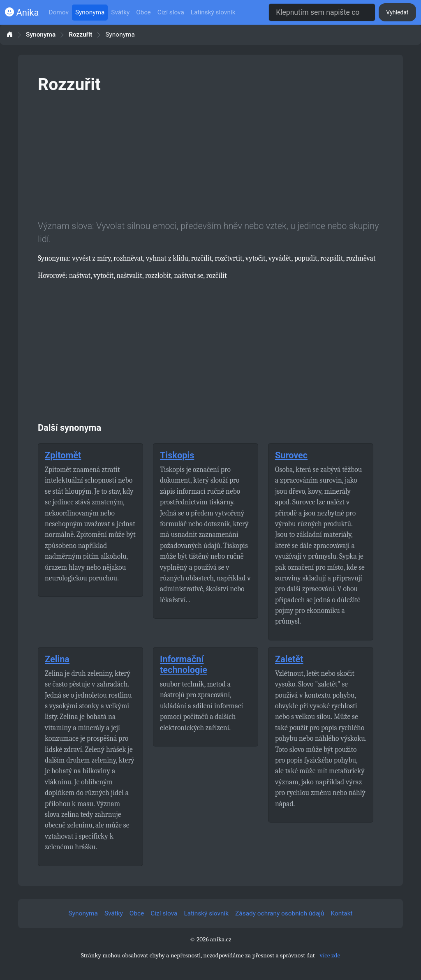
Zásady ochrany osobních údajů (280, 913)
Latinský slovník (213, 12)
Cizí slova (171, 12)
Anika (22, 13)
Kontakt (342, 913)
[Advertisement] (210, 155)
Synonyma (90, 12)
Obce (143, 12)
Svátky (120, 12)
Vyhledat (397, 12)
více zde (330, 955)
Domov (59, 12)
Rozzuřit (80, 35)
